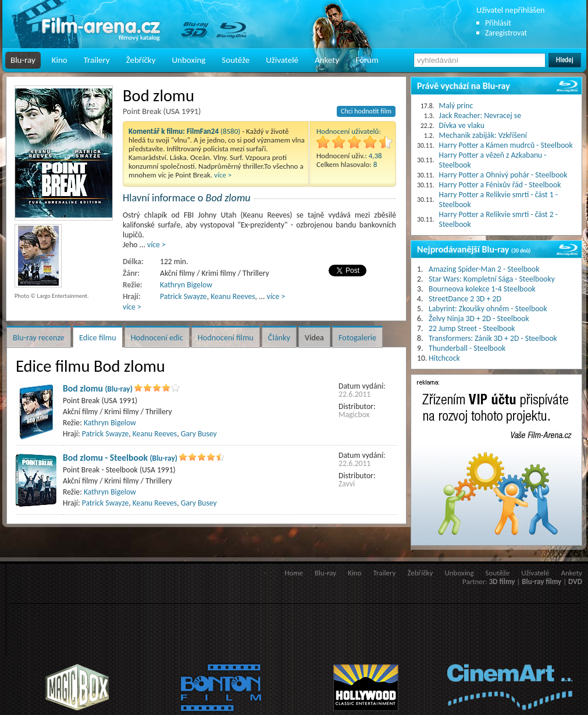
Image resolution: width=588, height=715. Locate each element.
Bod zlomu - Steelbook (120, 458)
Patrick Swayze (183, 296)
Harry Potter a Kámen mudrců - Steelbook (506, 145)
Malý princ (456, 106)
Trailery (97, 60)
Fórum (367, 60)
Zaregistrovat (506, 33)
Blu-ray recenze (39, 337)
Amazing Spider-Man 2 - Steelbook (484, 269)
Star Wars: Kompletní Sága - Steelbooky (492, 279)
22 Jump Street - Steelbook (472, 328)
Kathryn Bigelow (186, 285)
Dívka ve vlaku (462, 125)
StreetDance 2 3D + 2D (465, 299)
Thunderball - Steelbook (467, 348)
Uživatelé (282, 60)
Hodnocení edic (157, 337)
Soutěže (236, 60)
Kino (60, 60)
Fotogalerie (357, 337)
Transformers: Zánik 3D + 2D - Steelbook (493, 338)
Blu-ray (23, 60)
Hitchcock (444, 358)
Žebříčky (141, 60)
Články (279, 337)
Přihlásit (498, 23)
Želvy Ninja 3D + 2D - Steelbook (479, 319)
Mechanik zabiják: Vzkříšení (483, 135)
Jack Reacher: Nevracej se (480, 115)
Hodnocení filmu (226, 337)
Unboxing (188, 60)
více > (223, 175)
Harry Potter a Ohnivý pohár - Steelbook (503, 175)
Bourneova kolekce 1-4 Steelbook (482, 289)
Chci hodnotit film (366, 111)
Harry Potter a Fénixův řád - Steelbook (500, 185)
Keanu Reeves (233, 296)
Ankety (327, 60)
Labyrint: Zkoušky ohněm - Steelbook (488, 309)
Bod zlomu (98, 388)
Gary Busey (199, 434)
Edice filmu (98, 337)
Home (294, 573)
